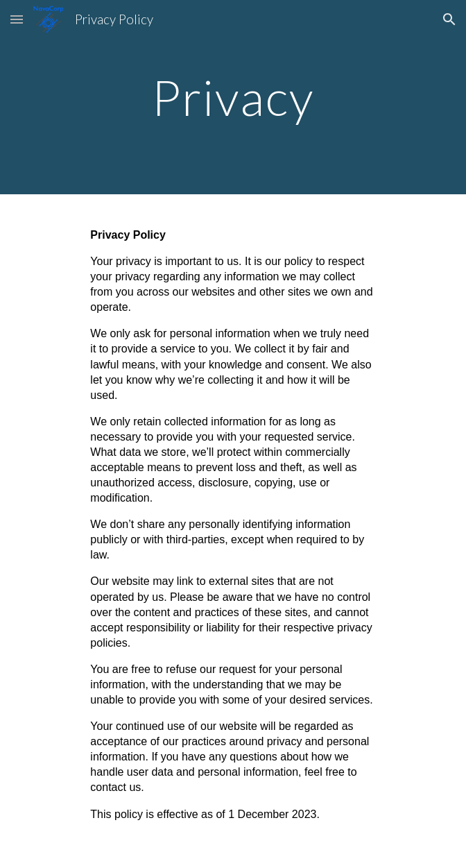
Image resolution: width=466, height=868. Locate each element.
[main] (233, 97)
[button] (17, 19)
